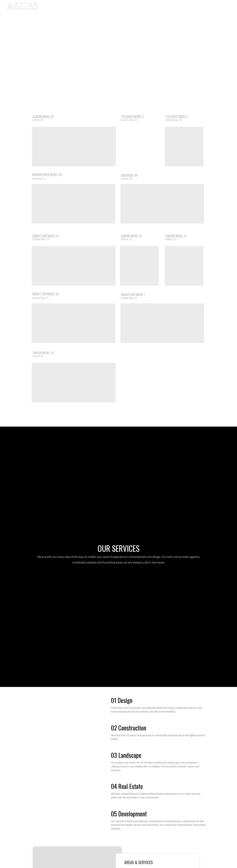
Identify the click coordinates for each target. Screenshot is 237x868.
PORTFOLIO (119, 7)
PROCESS (103, 7)
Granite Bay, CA (129, 120)
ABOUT (88, 7)
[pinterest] (215, 7)
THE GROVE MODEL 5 (132, 117)
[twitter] (221, 7)
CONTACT (147, 7)
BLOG (134, 7)
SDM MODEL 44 (129, 175)
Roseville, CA (39, 179)
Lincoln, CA (38, 356)
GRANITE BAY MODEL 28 (45, 294)
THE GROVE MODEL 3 (177, 117)
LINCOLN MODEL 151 (43, 353)
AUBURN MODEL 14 (131, 236)
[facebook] (208, 7)
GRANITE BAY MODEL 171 (46, 236)
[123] (228, 7)
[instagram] (201, 7)
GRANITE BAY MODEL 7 (133, 295)
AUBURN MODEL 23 (176, 236)
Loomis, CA (127, 179)
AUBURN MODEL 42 (43, 117)
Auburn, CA (38, 120)
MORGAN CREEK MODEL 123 (47, 175)
